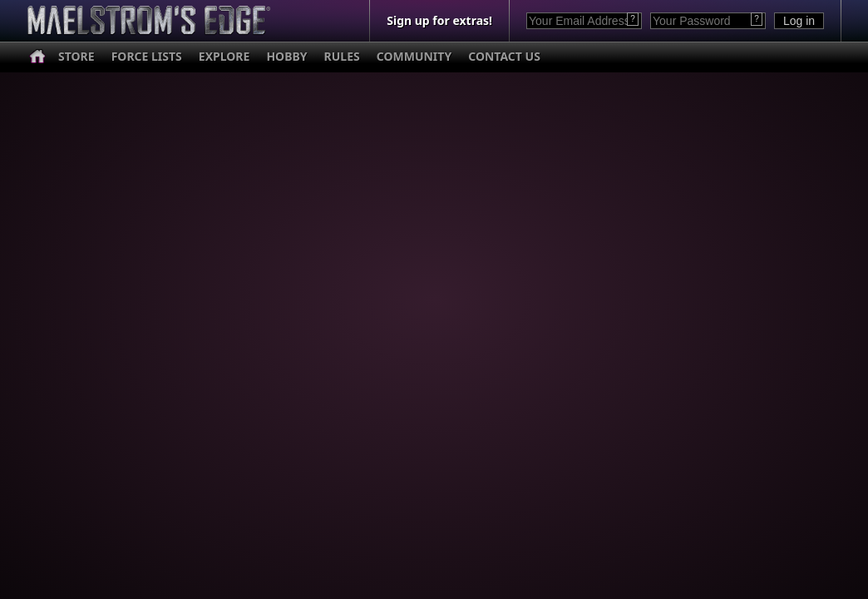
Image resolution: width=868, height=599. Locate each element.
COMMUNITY (414, 56)
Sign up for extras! (439, 20)
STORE (76, 56)
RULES (342, 56)
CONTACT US (504, 56)
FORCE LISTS (147, 56)
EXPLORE (224, 56)
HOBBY (286, 56)
